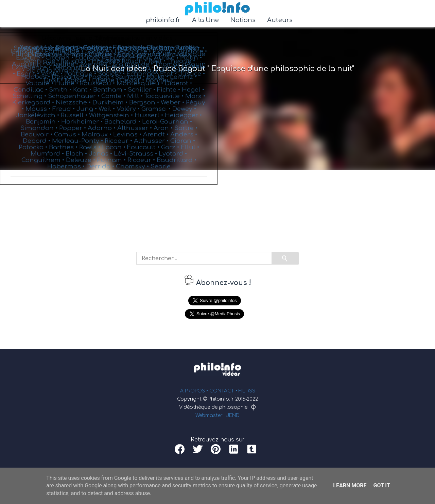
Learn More (350, 485)
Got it (381, 485)
